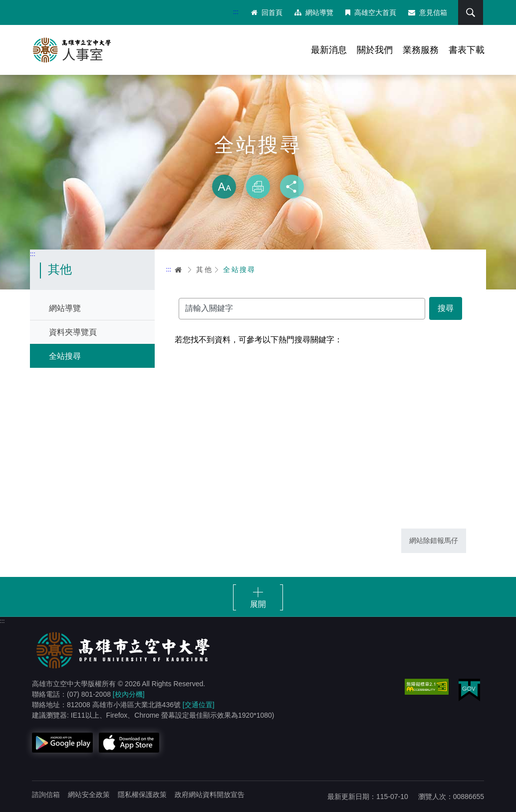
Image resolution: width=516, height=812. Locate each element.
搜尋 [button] (471, 12)
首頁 (179, 270)
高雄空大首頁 (371, 12)
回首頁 (267, 12)
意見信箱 (428, 12)
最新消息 (329, 50)
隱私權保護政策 (142, 795)
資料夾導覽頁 (73, 332)
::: (236, 12)
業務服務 (421, 50)
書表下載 (467, 50)
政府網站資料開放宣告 (210, 795)
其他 (204, 270)
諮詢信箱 (46, 795)
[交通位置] (199, 705)
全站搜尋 (65, 356)
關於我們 (375, 50)
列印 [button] (258, 187)
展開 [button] (258, 604)
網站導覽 (314, 12)
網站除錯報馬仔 (434, 541)
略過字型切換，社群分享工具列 (258, 165)
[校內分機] (129, 694)
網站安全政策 (89, 795)
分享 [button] (292, 187)
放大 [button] (224, 187)
